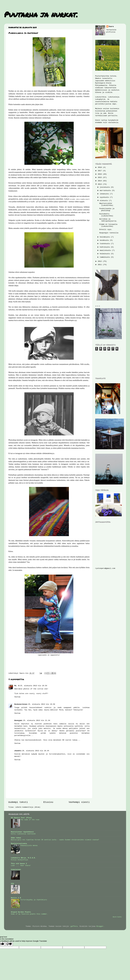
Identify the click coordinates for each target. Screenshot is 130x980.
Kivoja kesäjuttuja (19, 860)
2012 (100, 261)
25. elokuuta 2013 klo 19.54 (34, 686)
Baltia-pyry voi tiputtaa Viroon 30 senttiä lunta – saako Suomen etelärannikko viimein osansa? (55, 840)
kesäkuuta (105, 240)
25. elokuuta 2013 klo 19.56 (42, 704)
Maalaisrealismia (19, 844)
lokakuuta (105, 194)
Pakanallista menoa (29, 846)
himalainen (16, 870)
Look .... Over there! (21, 866)
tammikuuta (105, 257)
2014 (100, 181)
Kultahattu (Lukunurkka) (106, 215)
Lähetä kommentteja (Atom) (28, 807)
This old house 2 (19, 864)
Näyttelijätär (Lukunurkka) (106, 204)
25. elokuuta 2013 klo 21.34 (37, 720)
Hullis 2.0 (16, 898)
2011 (100, 265)
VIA (12, 884)
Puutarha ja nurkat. (41, 14)
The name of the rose (30, 820)
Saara (111, 26)
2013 (100, 184)
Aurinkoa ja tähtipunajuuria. (108, 220)
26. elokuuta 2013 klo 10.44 (36, 751)
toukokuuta (105, 244)
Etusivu (48, 802)
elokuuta (104, 201)
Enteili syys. (106, 230)
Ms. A (17, 686)
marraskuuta (106, 191)
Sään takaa (16, 838)
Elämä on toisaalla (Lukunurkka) (108, 225)
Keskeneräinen (21, 704)
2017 (100, 171)
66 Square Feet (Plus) (21, 818)
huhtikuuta (105, 247)
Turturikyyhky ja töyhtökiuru (34, 900)
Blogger (100, 926)
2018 (100, 167)
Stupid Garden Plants (21, 912)
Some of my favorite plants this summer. (29, 914)
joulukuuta (105, 187)
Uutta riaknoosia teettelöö (23, 834)
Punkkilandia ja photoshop (107, 210)
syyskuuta (105, 197)
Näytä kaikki (117, 917)
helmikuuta (105, 254)
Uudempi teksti (18, 802)
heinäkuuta (105, 237)
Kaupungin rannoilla (109, 233)
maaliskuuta (106, 250)
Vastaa (17, 697)
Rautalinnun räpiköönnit (22, 832)
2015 (100, 177)
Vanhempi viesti (79, 802)
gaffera (74, 926)
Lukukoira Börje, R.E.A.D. (23, 858)
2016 (100, 174)
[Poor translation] (9, 944)
